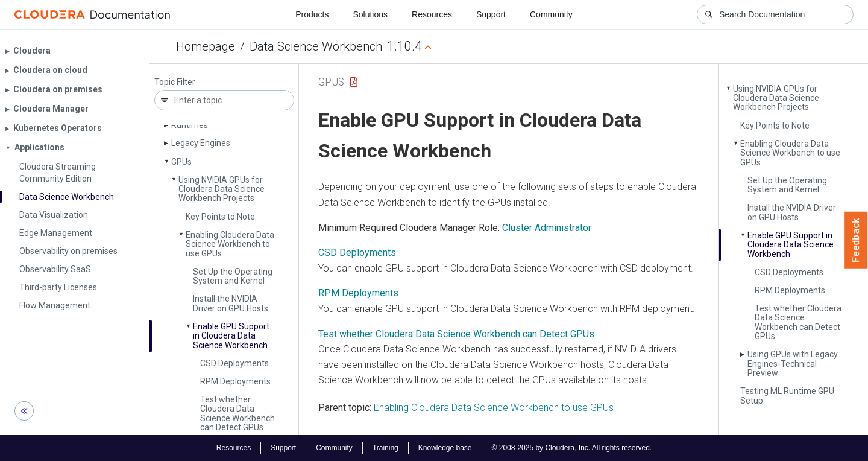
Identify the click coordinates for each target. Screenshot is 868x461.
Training (385, 448)
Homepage (206, 46)
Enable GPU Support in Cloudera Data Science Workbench (231, 336)
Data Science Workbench (316, 46)
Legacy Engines (201, 143)
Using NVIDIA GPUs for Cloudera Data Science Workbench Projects (222, 189)
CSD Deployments (234, 363)
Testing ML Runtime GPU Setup (787, 396)
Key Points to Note (220, 217)
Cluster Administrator (547, 228)
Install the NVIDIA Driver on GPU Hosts (231, 303)
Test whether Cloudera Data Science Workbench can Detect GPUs (237, 413)
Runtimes (190, 125)
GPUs (181, 162)
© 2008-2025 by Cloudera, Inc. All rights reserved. (572, 448)
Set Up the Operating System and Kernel (233, 276)
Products (312, 14)
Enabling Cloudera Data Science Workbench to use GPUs (230, 244)
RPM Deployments (235, 381)
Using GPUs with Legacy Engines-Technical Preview (793, 364)
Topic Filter (175, 82)
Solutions (370, 14)
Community (551, 14)
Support (491, 14)
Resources (432, 14)
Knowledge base (445, 448)
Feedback (856, 240)
